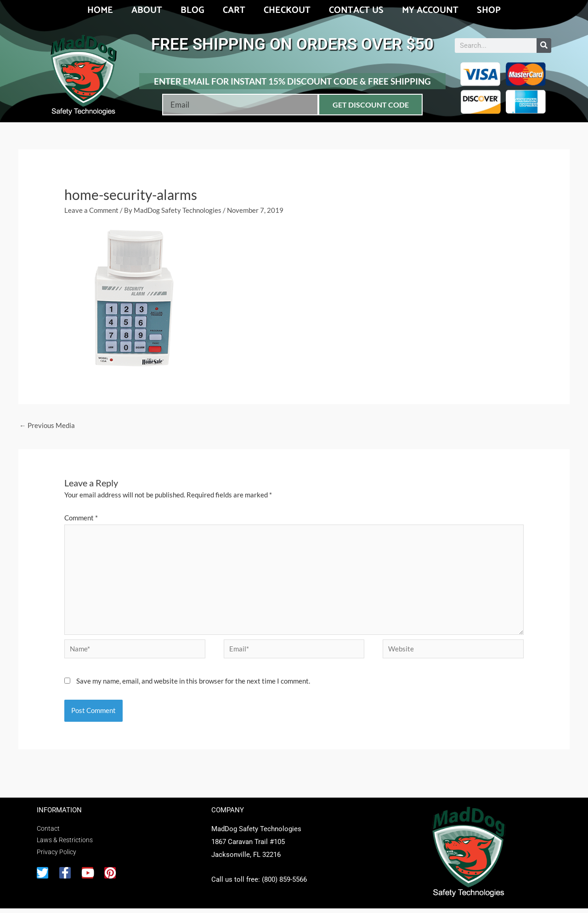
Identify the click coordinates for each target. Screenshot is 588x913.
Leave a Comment (91, 210)
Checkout (287, 10)
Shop (489, 10)
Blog (192, 10)
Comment (81, 518)
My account (430, 10)
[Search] (544, 46)
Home (100, 10)
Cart (234, 10)
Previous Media (47, 426)
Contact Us (356, 10)
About (147, 10)
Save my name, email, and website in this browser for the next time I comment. (193, 685)
